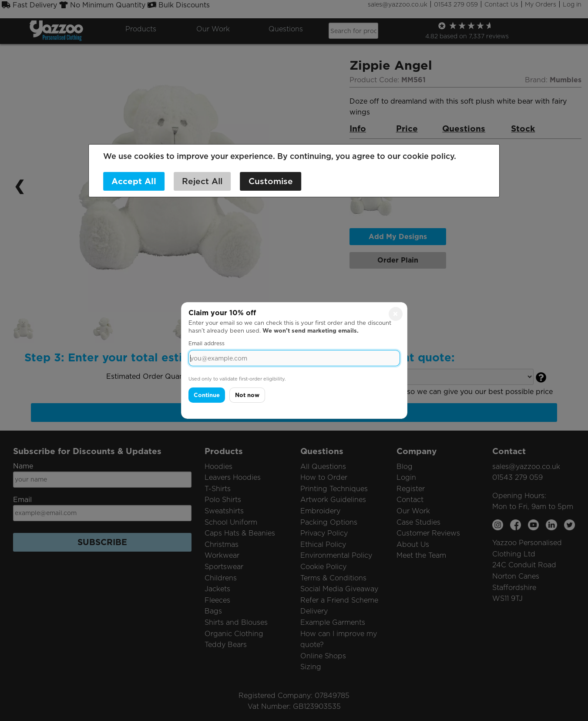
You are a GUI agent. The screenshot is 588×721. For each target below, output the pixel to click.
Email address (207, 343)
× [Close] (395, 314)
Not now (247, 395)
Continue (207, 395)
